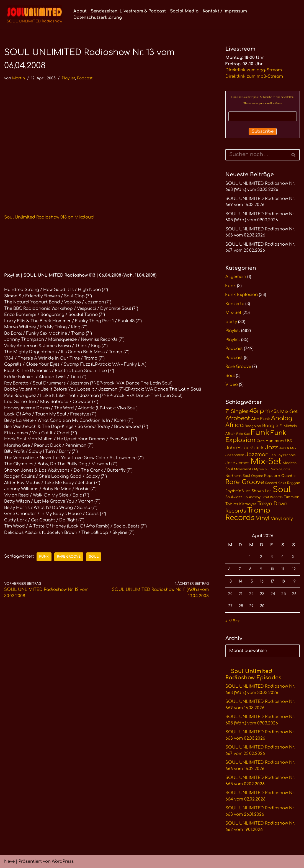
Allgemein (236, 277)
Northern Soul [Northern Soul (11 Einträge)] (238, 476)
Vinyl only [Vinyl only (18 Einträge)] (282, 519)
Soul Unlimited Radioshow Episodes (253, 674)
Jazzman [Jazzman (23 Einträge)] (257, 454)
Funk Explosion (242, 295)
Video (232, 385)
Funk (44, 557)
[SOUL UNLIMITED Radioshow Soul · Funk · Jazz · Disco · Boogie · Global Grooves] (34, 15)
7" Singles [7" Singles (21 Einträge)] (237, 411)
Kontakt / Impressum (225, 11)
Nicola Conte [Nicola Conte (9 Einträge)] (281, 469)
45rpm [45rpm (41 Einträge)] (260, 411)
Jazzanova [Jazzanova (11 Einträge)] (235, 455)
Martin (19, 78)
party (231, 322)
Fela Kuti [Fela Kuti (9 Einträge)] (243, 434)
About (80, 11)
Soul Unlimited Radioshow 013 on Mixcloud (49, 217)
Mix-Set (233, 313)
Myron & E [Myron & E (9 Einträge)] (262, 469)
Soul (94, 557)
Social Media (184, 11)
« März (232, 621)
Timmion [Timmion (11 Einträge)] (292, 497)
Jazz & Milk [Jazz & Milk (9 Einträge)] (288, 448)
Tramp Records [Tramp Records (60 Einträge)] (248, 514)
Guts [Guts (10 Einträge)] (261, 441)
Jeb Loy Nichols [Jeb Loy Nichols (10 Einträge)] (283, 455)
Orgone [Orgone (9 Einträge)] (257, 476)
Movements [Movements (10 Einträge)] (244, 469)
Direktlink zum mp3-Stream (254, 76)
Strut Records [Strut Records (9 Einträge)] (272, 497)
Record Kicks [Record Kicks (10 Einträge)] (276, 483)
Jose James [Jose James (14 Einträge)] (237, 463)
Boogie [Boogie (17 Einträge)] (270, 426)
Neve (9, 861)
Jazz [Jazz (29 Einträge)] (271, 448)
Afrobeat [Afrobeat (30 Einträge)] (238, 419)
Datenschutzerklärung (98, 18)
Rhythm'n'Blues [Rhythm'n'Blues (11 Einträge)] (238, 491)
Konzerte (235, 304)
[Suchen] (256, 155)
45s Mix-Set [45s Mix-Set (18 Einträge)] (284, 412)
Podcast (85, 78)
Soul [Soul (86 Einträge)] (282, 490)
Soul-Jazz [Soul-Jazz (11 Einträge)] (234, 497)
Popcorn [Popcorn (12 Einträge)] (272, 476)
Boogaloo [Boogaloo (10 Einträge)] (253, 426)
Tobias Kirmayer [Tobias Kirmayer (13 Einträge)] (241, 504)
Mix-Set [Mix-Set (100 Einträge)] (266, 462)
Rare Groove (69, 557)
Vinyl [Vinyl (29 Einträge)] (263, 518)
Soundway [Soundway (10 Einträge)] (252, 497)
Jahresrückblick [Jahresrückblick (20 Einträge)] (245, 448)
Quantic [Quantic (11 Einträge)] (288, 476)
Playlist (68, 78)
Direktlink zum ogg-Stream (254, 70)
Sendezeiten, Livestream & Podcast (128, 11)
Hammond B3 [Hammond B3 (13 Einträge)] (279, 441)
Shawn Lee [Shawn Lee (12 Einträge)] (262, 491)
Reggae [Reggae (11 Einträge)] (293, 483)
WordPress (63, 861)
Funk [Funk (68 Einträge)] (260, 432)
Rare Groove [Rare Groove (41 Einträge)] (245, 482)
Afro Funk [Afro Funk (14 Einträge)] (261, 419)
